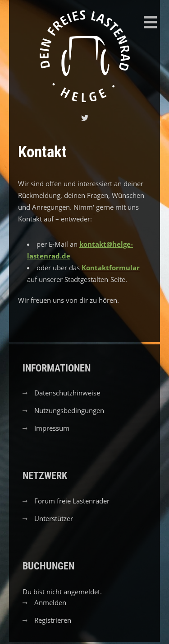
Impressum (52, 428)
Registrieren (53, 620)
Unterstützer (54, 518)
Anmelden (50, 602)
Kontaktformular (111, 268)
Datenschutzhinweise (67, 393)
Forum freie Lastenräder (72, 501)
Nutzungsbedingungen (69, 410)
